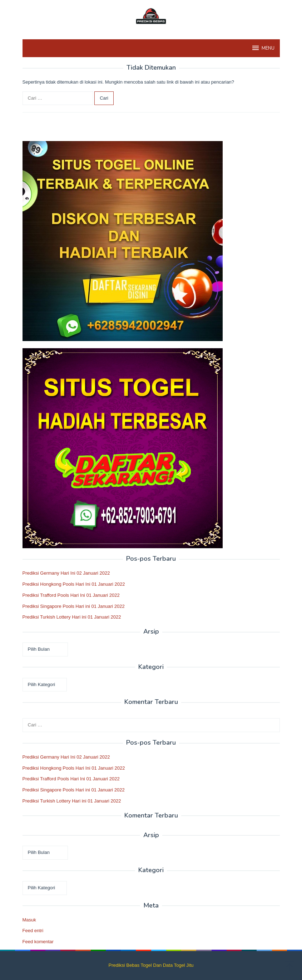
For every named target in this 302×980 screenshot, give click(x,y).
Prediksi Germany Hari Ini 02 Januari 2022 (66, 573)
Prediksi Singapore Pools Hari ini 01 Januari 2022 (74, 606)
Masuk (29, 920)
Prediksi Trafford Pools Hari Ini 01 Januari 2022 (71, 595)
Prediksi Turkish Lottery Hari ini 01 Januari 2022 (72, 617)
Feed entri (33, 931)
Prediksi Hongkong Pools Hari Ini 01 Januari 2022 (74, 584)
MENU (263, 48)
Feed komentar (38, 942)
